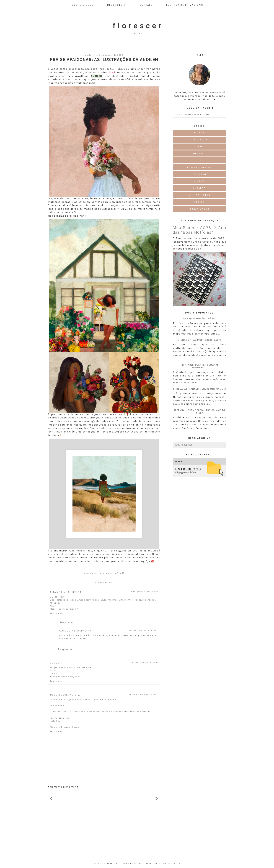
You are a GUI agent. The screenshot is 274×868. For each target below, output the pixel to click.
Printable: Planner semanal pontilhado (200, 366)
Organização (199, 209)
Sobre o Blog (83, 5)
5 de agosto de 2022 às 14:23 (145, 592)
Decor (199, 147)
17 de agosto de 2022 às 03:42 (144, 662)
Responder (56, 613)
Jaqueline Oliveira (75, 631)
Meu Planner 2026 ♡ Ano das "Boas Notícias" (199, 230)
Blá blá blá (199, 140)
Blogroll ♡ (117, 5)
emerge (98, 864)
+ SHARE (120, 573)
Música (199, 202)
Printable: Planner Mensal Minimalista (200, 389)
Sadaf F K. (174, 864)
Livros (199, 181)
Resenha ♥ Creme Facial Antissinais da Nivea (200, 412)
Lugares (199, 188)
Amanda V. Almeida (66, 592)
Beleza (199, 133)
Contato (146, 5)
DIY (199, 160)
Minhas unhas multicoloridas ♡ (200, 340)
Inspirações (106, 573)
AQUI (106, 551)
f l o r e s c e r (137, 26)
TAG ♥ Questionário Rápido (200, 319)
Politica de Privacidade (185, 5)
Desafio (199, 153)
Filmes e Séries (199, 167)
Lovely (55, 663)
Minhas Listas (199, 195)
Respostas (67, 623)
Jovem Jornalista (65, 695)
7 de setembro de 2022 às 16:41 (144, 694)
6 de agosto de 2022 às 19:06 (142, 630)
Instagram (55, 721)
